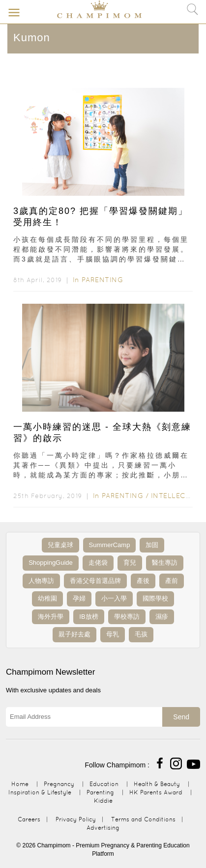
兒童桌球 (60, 545)
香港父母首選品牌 (95, 581)
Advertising (103, 828)
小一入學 (114, 598)
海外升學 (51, 617)
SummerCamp (110, 545)
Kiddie (103, 801)
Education (104, 784)
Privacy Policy (76, 819)
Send (181, 717)
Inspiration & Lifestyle (40, 792)
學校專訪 (127, 617)
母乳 (113, 634)
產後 (143, 581)
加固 (152, 545)
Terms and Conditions (143, 819)
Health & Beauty (157, 784)
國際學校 (155, 598)
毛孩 (141, 634)
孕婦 (79, 598)
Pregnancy (59, 784)
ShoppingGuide (51, 563)
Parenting (103, 280)
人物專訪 (41, 581)
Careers (29, 819)
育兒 (130, 563)
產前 (172, 581)
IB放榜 (88, 617)
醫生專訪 (165, 563)
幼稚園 (47, 598)
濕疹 (162, 617)
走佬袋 (98, 563)
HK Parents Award (156, 792)
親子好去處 (74, 634)
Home (20, 784)
